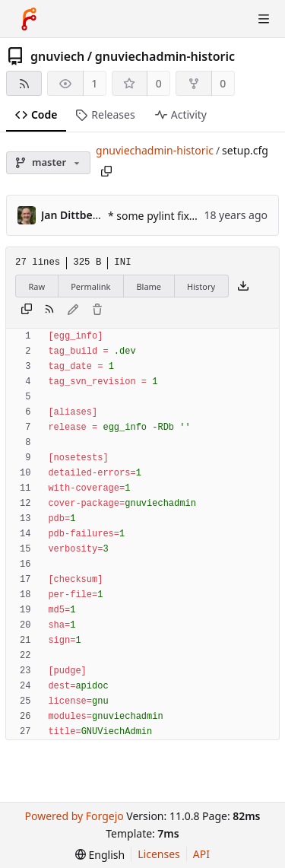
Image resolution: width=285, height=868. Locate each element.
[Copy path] (106, 171)
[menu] (100, 855)
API (201, 854)
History (201, 286)
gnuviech (57, 56)
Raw (37, 286)
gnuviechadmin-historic (165, 56)
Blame (149, 286)
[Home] (29, 19)
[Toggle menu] (264, 19)
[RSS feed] (24, 83)
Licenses (159, 854)
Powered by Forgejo (74, 816)
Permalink (90, 286)
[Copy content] (27, 310)
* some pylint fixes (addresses (184, 216)
